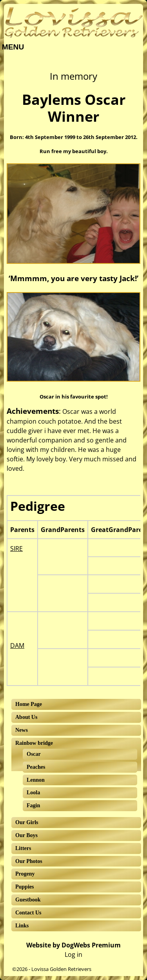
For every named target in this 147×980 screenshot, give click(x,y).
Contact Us (28, 913)
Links (22, 926)
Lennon (36, 780)
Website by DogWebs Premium (73, 945)
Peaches (36, 767)
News (22, 730)
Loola (33, 793)
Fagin (33, 805)
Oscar (34, 754)
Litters (23, 848)
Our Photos (29, 861)
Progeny (25, 874)
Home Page (29, 704)
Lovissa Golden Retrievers (61, 969)
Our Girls (27, 822)
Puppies (24, 887)
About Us (26, 717)
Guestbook (28, 900)
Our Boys (26, 835)
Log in (73, 954)
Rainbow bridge (34, 743)
